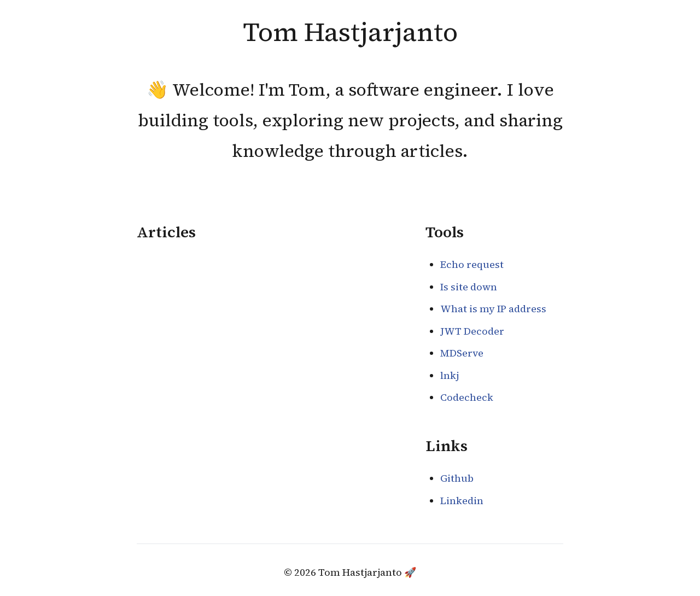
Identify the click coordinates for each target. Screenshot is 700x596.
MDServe (462, 353)
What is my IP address (493, 309)
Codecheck (467, 397)
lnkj (450, 375)
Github (457, 478)
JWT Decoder (472, 331)
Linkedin (462, 501)
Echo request (472, 264)
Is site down (469, 287)
